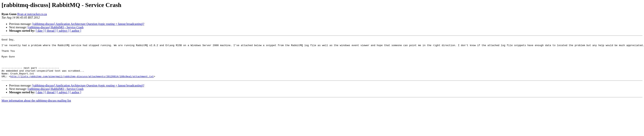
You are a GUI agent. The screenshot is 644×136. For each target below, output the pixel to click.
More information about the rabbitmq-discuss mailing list (36, 109)
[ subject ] (63, 31)
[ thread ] (51, 31)
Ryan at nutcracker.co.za (32, 14)
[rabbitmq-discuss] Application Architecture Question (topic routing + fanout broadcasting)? (88, 24)
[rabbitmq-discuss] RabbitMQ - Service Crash (56, 27)
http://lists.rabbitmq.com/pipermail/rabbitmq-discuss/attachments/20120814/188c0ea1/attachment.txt (82, 84)
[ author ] (76, 31)
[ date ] (40, 31)
